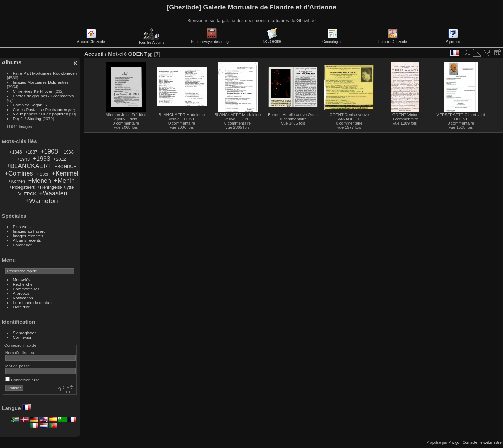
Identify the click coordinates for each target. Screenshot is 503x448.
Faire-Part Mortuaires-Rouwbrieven (45, 73)
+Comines (19, 173)
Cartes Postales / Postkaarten (40, 109)
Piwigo (454, 442)
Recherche (23, 284)
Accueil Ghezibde (91, 40)
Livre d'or (21, 307)
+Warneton (42, 201)
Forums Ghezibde (393, 40)
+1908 (49, 151)
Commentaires (26, 289)
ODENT (137, 54)
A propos (453, 40)
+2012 (60, 159)
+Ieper (42, 174)
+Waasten (53, 193)
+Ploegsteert (22, 187)
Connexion (23, 337)
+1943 (23, 159)
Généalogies (332, 40)
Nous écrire (272, 39)
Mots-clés (22, 280)
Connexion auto (22, 380)
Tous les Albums (151, 40)
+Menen (40, 181)
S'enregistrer (24, 333)
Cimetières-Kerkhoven (33, 91)
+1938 (67, 152)
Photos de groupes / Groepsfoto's (43, 96)
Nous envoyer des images (211, 40)
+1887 (31, 152)
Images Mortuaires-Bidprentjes (41, 82)
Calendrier (22, 245)
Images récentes (28, 236)
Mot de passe (18, 366)
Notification (23, 298)
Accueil (94, 54)
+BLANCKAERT (29, 166)
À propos (21, 293)
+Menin (64, 181)
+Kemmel (65, 173)
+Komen (17, 181)
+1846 (16, 152)
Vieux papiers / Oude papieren (41, 114)
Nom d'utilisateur (20, 353)
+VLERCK (26, 194)
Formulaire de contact (33, 302)
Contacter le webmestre (482, 442)
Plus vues (22, 227)
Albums (12, 62)
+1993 (42, 159)
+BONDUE (66, 167)
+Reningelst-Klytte (55, 187)
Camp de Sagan (28, 105)
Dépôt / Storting (27, 118)
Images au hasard (29, 231)
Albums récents (27, 240)
